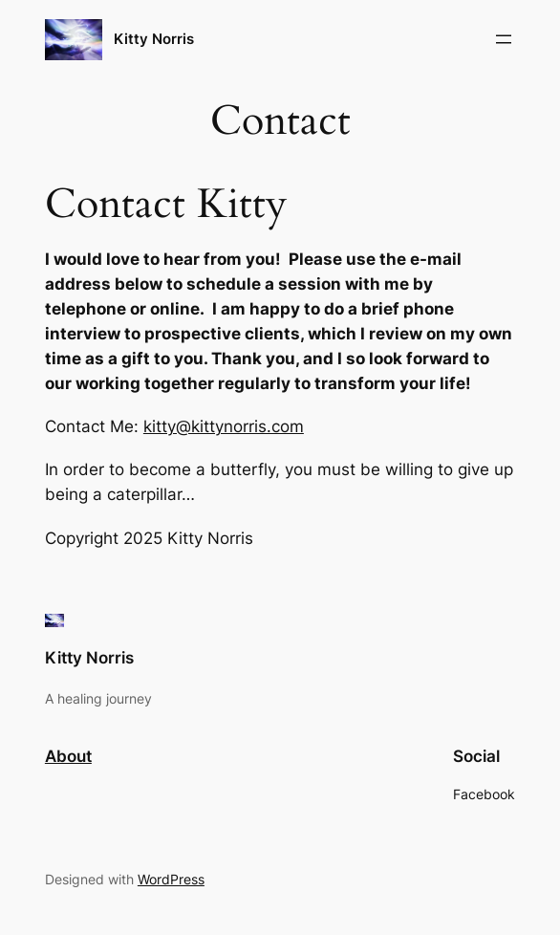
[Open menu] (504, 39)
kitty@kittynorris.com (224, 426)
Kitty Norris (154, 39)
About (68, 756)
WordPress (171, 879)
